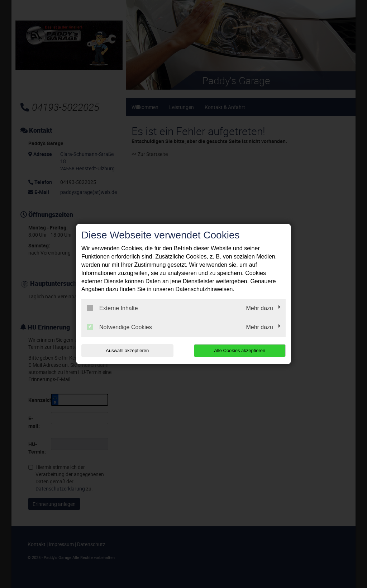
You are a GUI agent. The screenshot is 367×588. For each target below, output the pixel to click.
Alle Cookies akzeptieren (240, 350)
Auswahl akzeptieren (127, 350)
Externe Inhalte (112, 308)
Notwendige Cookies (119, 327)
